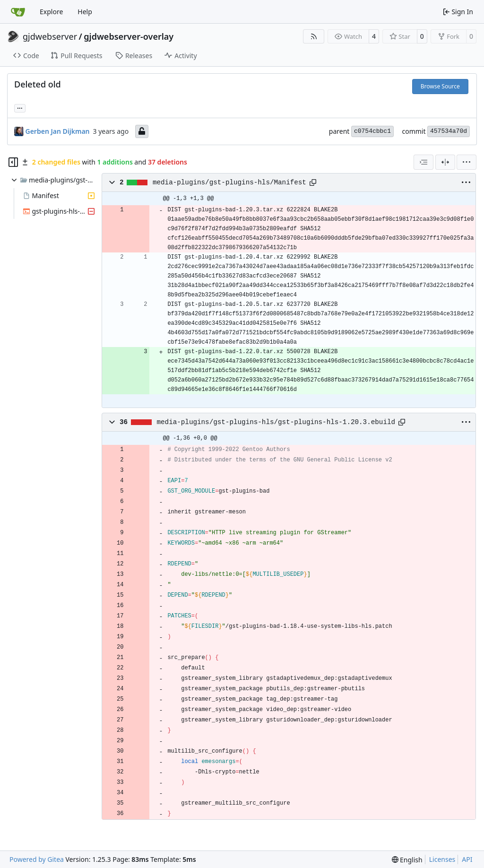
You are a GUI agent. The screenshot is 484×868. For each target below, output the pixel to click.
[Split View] (445, 162)
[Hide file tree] (13, 162)
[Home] (18, 12)
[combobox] (423, 162)
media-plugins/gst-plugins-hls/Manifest (229, 182)
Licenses (442, 859)
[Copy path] (313, 182)
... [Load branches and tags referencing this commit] (20, 107)
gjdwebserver (50, 36)
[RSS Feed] (314, 36)
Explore (51, 12)
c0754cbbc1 (372, 131)
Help (85, 12)
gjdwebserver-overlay (129, 36)
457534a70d (449, 131)
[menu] (467, 162)
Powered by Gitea (37, 859)
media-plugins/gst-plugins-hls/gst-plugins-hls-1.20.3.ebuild (276, 422)
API (467, 859)
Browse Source (440, 86)
